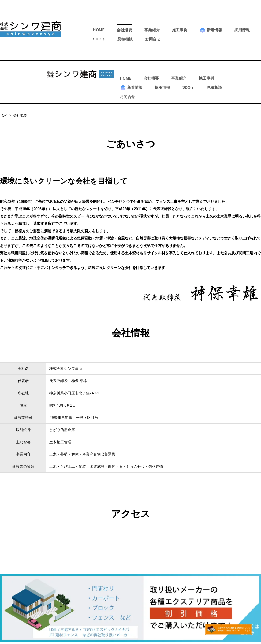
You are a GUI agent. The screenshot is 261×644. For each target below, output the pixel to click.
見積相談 (125, 39)
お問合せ (153, 39)
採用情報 (242, 30)
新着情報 (211, 30)
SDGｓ (99, 39)
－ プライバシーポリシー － (130, 632)
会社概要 (125, 30)
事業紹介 (152, 30)
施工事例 (180, 30)
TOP (3, 72)
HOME (99, 30)
